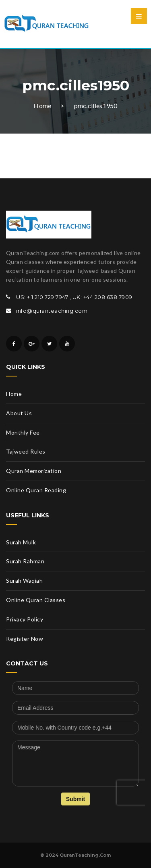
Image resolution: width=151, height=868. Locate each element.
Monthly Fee (23, 432)
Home (42, 106)
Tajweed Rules (26, 451)
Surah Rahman (25, 561)
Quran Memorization (34, 471)
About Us (19, 413)
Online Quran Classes (36, 600)
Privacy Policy (25, 619)
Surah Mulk (21, 542)
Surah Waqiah (24, 580)
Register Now (25, 639)
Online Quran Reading (36, 490)
